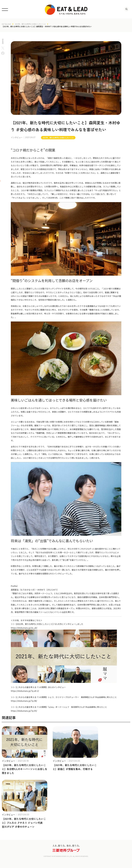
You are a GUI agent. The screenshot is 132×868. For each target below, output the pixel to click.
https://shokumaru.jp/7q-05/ (24, 711)
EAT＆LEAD (6, 24)
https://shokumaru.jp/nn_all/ (24, 628)
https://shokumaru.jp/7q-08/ (24, 701)
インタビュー (17, 137)
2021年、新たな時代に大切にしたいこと (30, 24)
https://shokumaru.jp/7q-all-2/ (25, 691)
